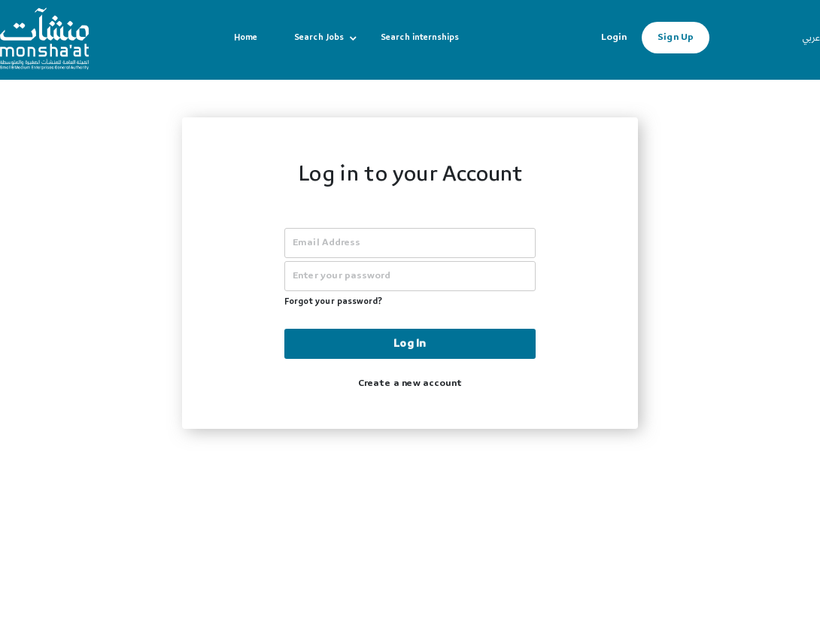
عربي (811, 39)
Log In (410, 345)
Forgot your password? (333, 302)
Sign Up (676, 38)
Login (614, 38)
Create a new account (410, 384)
